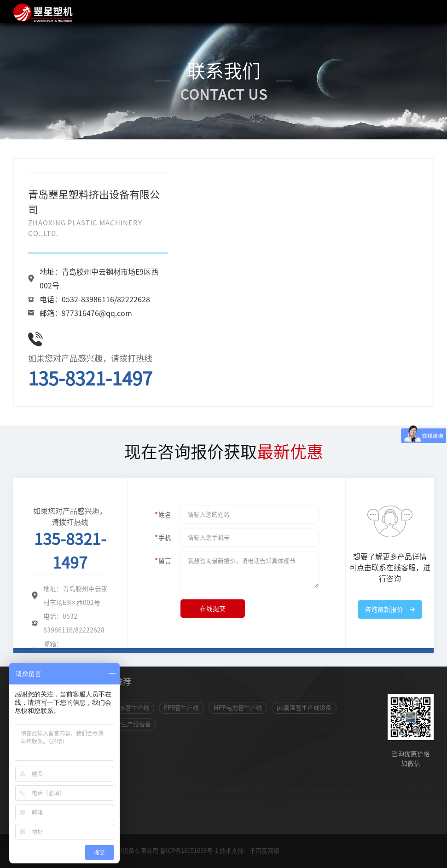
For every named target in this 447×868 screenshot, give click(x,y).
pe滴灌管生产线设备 (304, 708)
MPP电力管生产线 (238, 708)
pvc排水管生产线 (126, 708)
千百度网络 (264, 851)
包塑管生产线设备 (127, 724)
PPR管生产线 (181, 708)
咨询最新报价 (384, 609)
